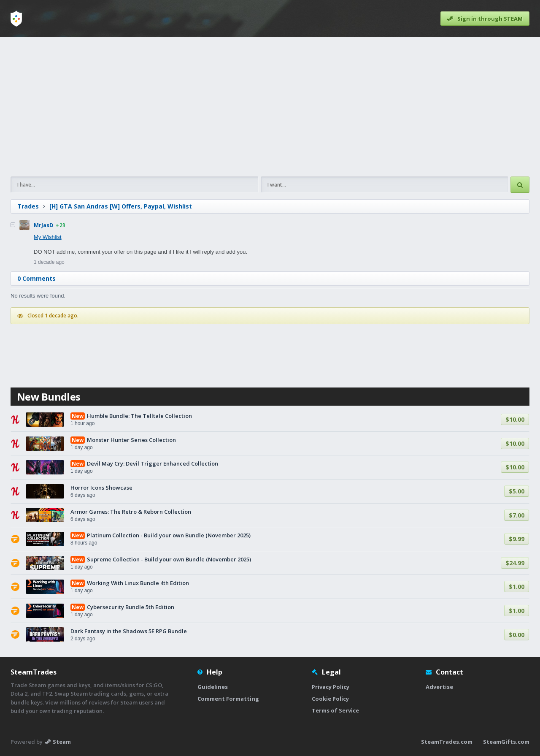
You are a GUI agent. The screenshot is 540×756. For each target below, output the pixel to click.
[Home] (16, 19)
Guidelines (213, 687)
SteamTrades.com (447, 742)
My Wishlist (48, 237)
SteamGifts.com (506, 742)
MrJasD (44, 225)
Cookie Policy (330, 699)
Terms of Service (335, 710)
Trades (28, 206)
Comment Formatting (228, 699)
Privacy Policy (331, 687)
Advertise (439, 687)
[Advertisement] (264, 107)
